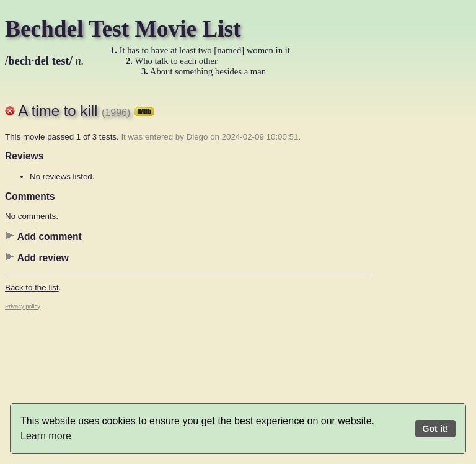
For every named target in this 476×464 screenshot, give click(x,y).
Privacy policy (23, 306)
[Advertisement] (421, 276)
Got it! (435, 429)
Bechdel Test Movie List (123, 29)
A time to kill (86, 111)
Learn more (46, 436)
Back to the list (32, 288)
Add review (37, 257)
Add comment (43, 236)
